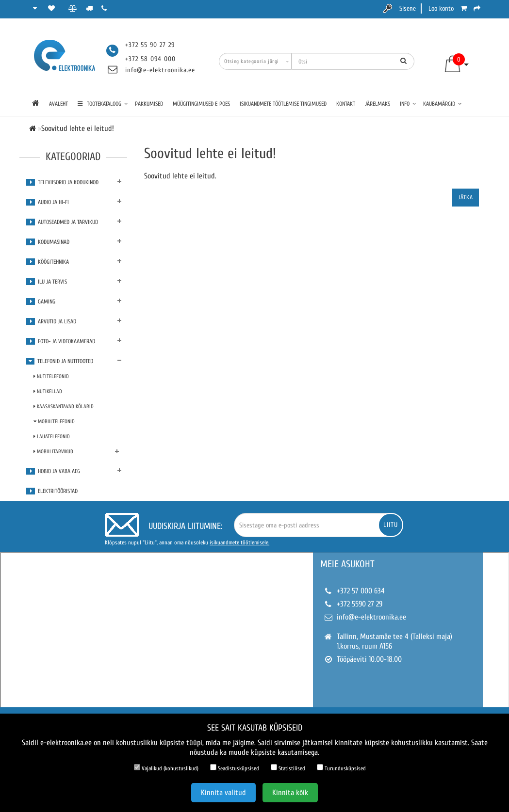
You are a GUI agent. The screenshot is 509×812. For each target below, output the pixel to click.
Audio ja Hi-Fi (48, 202)
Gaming (41, 302)
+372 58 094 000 (150, 59)
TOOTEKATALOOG (103, 104)
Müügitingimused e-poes (201, 104)
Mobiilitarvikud (53, 452)
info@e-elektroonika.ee (160, 70)
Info (408, 104)
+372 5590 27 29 (360, 604)
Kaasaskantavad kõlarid (64, 406)
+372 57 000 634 (361, 591)
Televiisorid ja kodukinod (62, 182)
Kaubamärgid (443, 104)
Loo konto (441, 8)
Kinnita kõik (290, 793)
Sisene (408, 8)
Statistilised (288, 768)
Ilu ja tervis (47, 282)
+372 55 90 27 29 (150, 45)
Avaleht (58, 104)
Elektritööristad (52, 491)
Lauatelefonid (52, 437)
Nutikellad (48, 391)
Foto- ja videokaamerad (61, 341)
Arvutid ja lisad (51, 321)
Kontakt (346, 104)
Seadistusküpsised (235, 768)
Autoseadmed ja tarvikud (62, 222)
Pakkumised (149, 104)
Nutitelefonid (51, 376)
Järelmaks (378, 104)
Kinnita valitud (223, 793)
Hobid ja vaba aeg (53, 471)
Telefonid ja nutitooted (60, 361)
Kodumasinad (48, 242)
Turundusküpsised (341, 768)
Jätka (466, 197)
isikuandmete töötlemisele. (239, 542)
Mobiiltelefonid (54, 422)
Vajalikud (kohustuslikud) (166, 768)
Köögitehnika (48, 262)
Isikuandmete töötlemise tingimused (283, 104)
